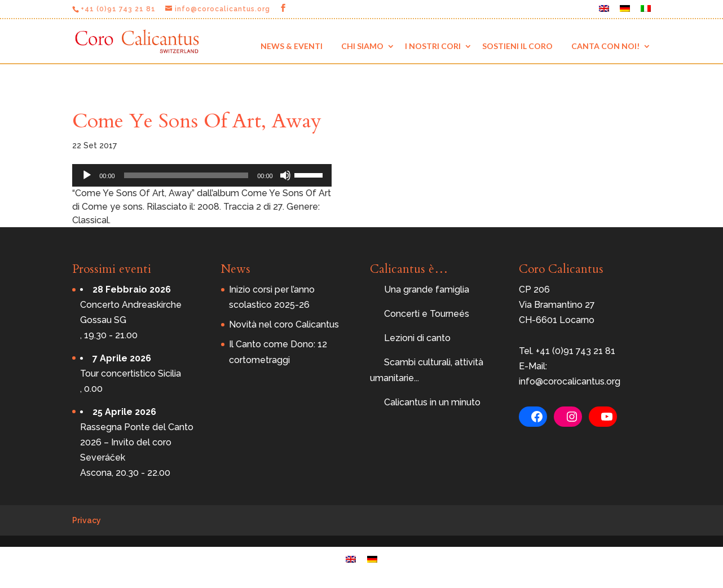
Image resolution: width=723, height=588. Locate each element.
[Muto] (285, 175)
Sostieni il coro (517, 46)
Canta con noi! (605, 46)
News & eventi (292, 46)
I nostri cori (433, 46)
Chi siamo (362, 46)
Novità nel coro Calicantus (284, 324)
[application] (202, 175)
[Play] (87, 175)
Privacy (87, 520)
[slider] (186, 175)
